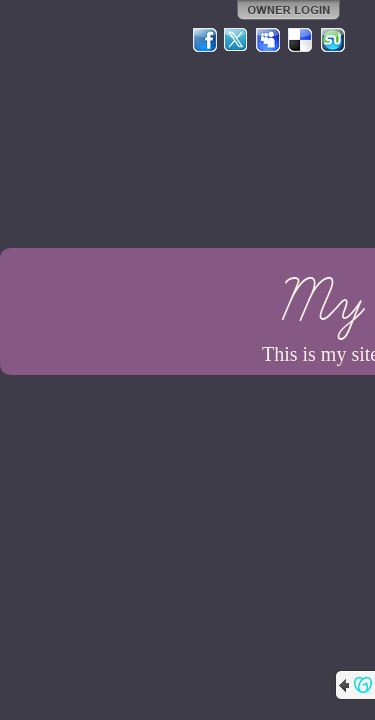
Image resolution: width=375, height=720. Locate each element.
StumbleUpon (333, 40)
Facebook (205, 40)
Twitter (237, 40)
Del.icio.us (301, 40)
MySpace (269, 40)
